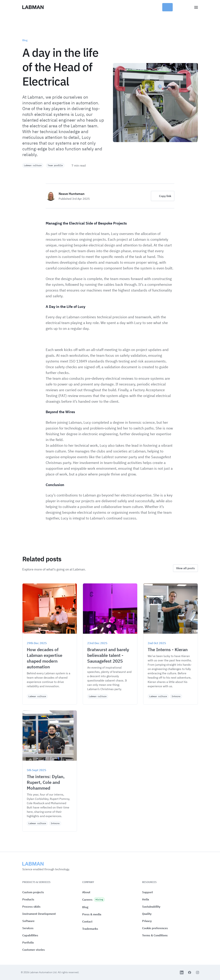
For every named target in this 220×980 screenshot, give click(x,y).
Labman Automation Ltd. (44, 972)
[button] (155, 928)
